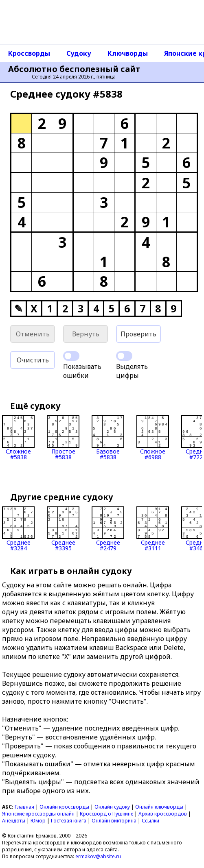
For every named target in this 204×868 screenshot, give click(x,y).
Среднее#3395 (63, 529)
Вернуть (86, 334)
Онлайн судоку (112, 807)
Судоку (79, 53)
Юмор (38, 821)
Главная (24, 807)
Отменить (33, 334)
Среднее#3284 (18, 529)
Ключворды (128, 53)
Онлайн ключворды (159, 807)
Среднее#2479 (108, 529)
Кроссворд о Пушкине (106, 814)
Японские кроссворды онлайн (38, 814)
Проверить (138, 334)
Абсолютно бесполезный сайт (74, 69)
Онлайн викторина (114, 821)
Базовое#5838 (108, 438)
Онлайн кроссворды (64, 807)
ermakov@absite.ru (98, 856)
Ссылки (150, 821)
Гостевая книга (69, 821)
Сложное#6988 (153, 438)
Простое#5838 (63, 438)
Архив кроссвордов (163, 814)
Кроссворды (29, 53)
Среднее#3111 (153, 529)
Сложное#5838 (18, 438)
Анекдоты (14, 821)
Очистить (33, 360)
